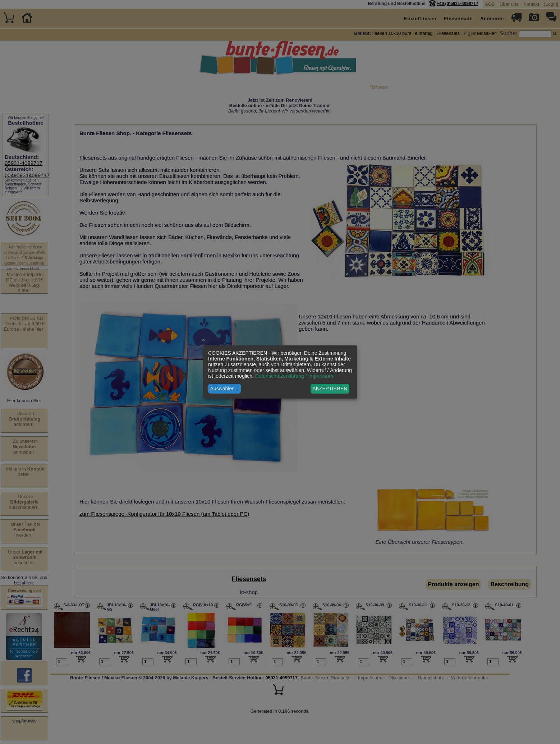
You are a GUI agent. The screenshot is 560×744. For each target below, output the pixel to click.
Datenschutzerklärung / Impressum (294, 376)
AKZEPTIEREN (330, 389)
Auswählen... (225, 389)
